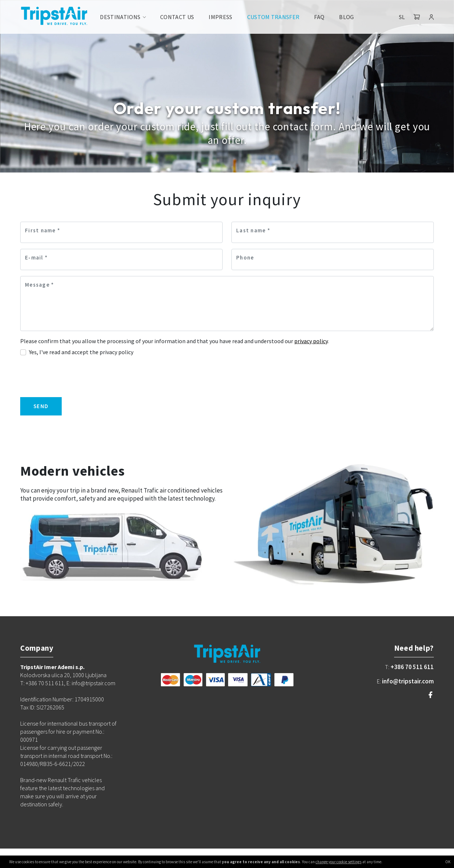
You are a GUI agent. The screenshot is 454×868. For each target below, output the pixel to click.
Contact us (177, 17)
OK (448, 862)
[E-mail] (121, 259)
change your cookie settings (338, 862)
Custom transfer (273, 17)
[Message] (227, 304)
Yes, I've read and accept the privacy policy (81, 352)
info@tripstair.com (408, 681)
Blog (346, 17)
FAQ (319, 17)
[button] (417, 17)
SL (402, 17)
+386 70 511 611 (412, 667)
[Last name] (333, 232)
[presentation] (76, 377)
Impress (220, 17)
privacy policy (311, 341)
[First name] (121, 232)
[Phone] (333, 259)
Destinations (120, 17)
